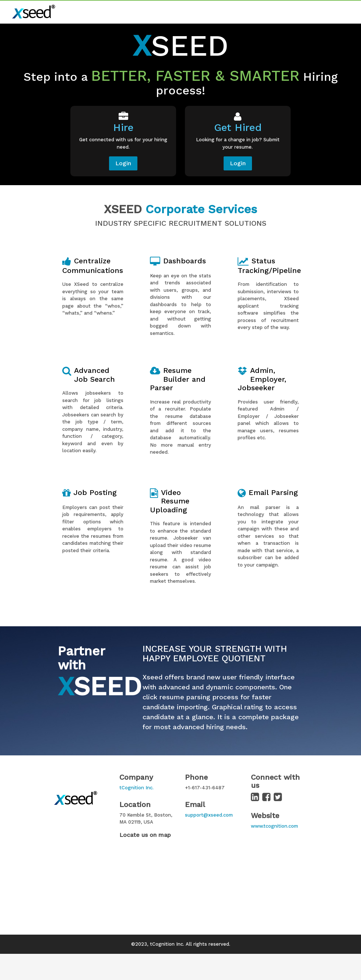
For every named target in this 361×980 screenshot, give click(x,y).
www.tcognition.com (274, 826)
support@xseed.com (209, 815)
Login (123, 163)
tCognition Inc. (136, 788)
